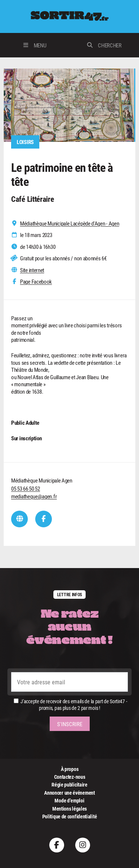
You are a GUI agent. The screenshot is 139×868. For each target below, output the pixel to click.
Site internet (32, 270)
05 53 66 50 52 (26, 488)
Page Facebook (36, 282)
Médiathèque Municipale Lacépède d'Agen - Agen (70, 223)
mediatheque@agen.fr (34, 496)
